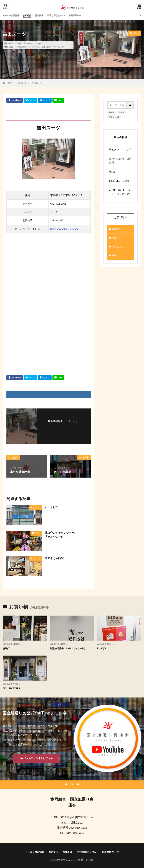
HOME (9, 83)
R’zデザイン (104, 648)
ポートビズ (52, 507)
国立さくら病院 (55, 558)
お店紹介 (31, 15)
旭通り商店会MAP (63, 15)
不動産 (122, 112)
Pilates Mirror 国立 (119, 181)
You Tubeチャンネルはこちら (36, 758)
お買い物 (21, 47)
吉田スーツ (37, 83)
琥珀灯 (113, 172)
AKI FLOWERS (12, 688)
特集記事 (44, 15)
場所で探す (46, 47)
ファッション (114, 117)
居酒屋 (112, 112)
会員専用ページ (86, 15)
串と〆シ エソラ (120, 149)
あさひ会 (37, 558)
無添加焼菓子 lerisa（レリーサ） (69, 648)
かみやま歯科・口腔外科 (120, 160)
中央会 (37, 47)
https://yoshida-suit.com (64, 229)
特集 (114, 257)
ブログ (29, 47)
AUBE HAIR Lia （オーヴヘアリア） (121, 192)
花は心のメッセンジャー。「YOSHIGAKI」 (62, 535)
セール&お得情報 (12, 15)
